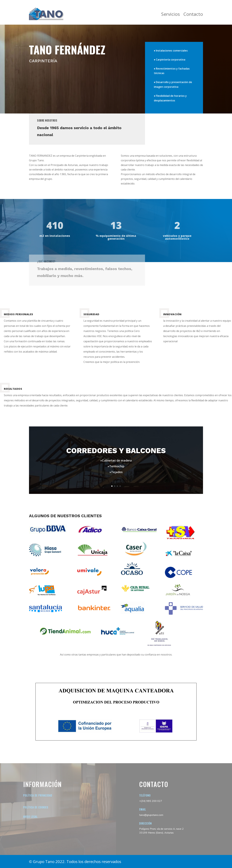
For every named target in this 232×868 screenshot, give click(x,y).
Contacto (193, 14)
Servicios (170, 14)
